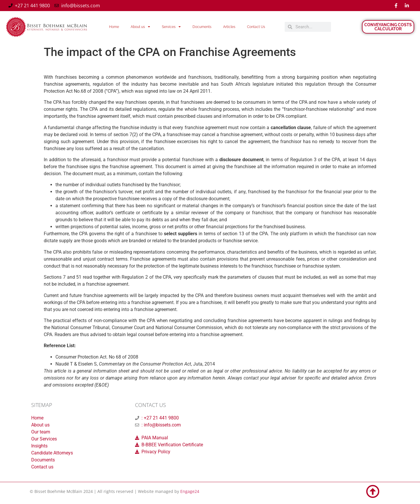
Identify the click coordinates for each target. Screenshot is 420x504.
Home (114, 27)
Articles (229, 27)
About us (140, 27)
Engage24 (190, 491)
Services (171, 27)
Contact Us (256, 27)
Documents (202, 27)
